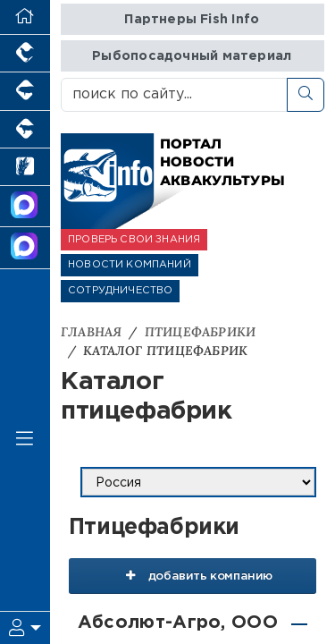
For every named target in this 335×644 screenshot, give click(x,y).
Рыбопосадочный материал (192, 56)
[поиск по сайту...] (174, 95)
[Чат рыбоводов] (25, 248)
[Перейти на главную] (25, 17)
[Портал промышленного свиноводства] (25, 91)
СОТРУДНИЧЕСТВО (120, 291)
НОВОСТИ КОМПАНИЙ (130, 265)
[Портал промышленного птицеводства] (25, 54)
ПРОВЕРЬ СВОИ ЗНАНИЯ (134, 240)
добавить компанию (193, 575)
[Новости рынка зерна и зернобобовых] (25, 167)
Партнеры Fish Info (192, 19)
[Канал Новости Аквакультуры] (25, 207)
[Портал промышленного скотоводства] (25, 130)
